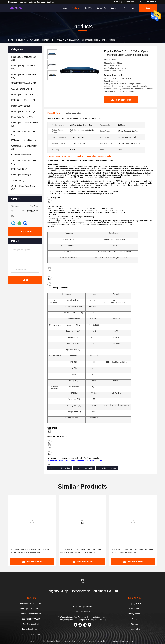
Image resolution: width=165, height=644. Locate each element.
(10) (24, 140)
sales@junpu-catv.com (124, 2)
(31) (24, 100)
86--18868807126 (148, 2)
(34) (24, 76)
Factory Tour (134, 609)
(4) (19, 169)
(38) (25, 124)
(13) (25, 94)
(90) (24, 111)
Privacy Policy (134, 629)
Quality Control (134, 614)
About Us (88, 8)
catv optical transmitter (107, 468)
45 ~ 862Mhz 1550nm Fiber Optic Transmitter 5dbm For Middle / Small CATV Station (81, 551)
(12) (24, 162)
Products (75, 8)
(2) (22, 89)
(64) (23, 188)
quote (148, 8)
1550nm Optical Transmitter (38, 40)
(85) (23, 67)
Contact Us (101, 8)
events (114, 8)
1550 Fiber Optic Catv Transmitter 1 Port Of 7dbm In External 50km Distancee (29, 551)
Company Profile (134, 603)
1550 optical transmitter (84, 468)
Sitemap (134, 624)
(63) (24, 83)
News (134, 619)
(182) (24, 58)
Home (64, 8)
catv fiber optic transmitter (60, 468)
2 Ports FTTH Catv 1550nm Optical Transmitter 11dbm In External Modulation (132, 551)
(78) (22, 117)
